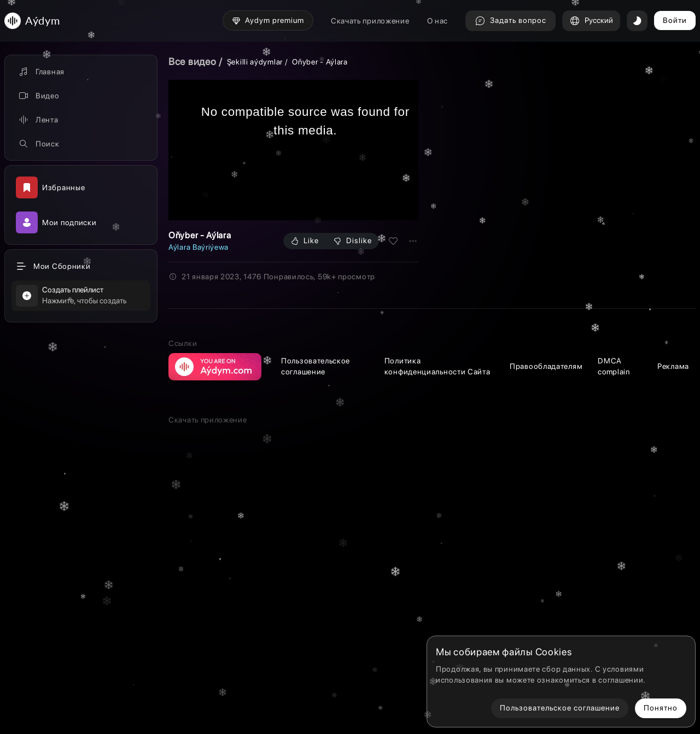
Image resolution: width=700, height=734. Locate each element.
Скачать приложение (370, 21)
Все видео (192, 61)
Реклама (673, 557)
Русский (591, 21)
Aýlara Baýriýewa (199, 247)
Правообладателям (546, 557)
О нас (438, 21)
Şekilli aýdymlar (255, 62)
